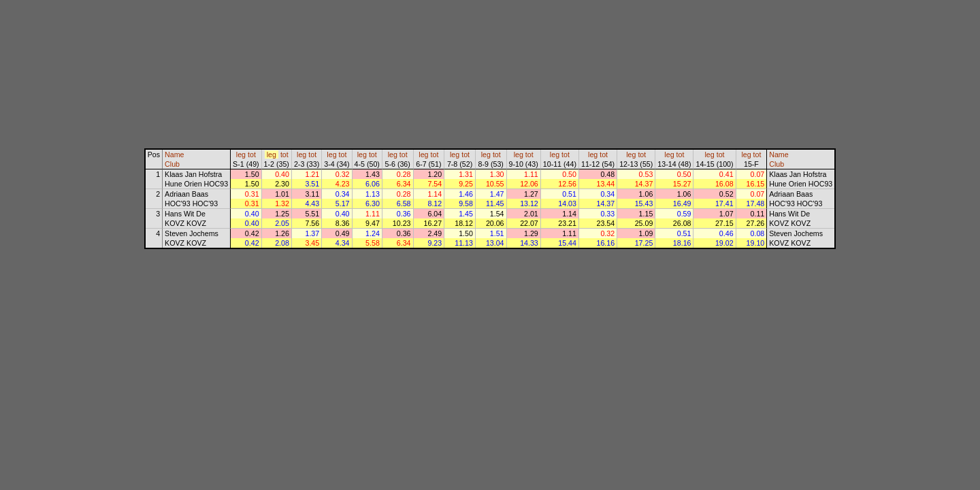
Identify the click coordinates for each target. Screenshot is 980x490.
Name (174, 154)
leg (241, 154)
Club (172, 164)
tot (252, 154)
